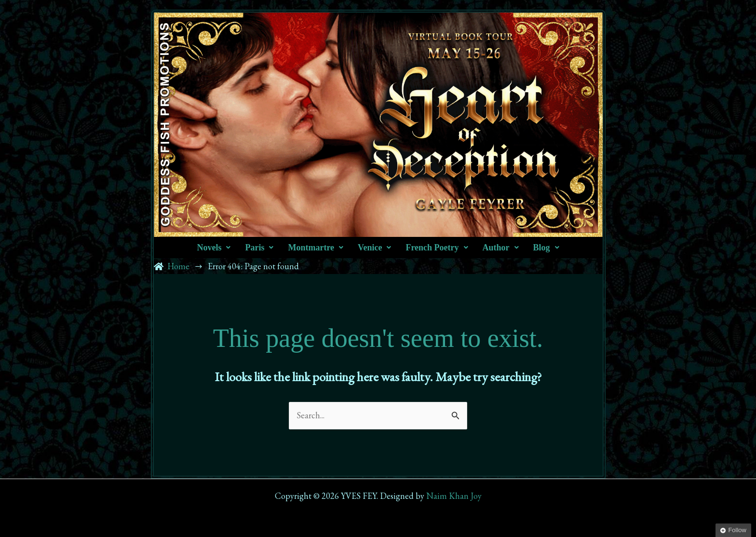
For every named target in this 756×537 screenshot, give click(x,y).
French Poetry (437, 248)
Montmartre (316, 248)
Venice (374, 248)
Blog (546, 248)
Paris (259, 248)
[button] (214, 248)
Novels (214, 248)
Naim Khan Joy (454, 496)
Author (501, 248)
